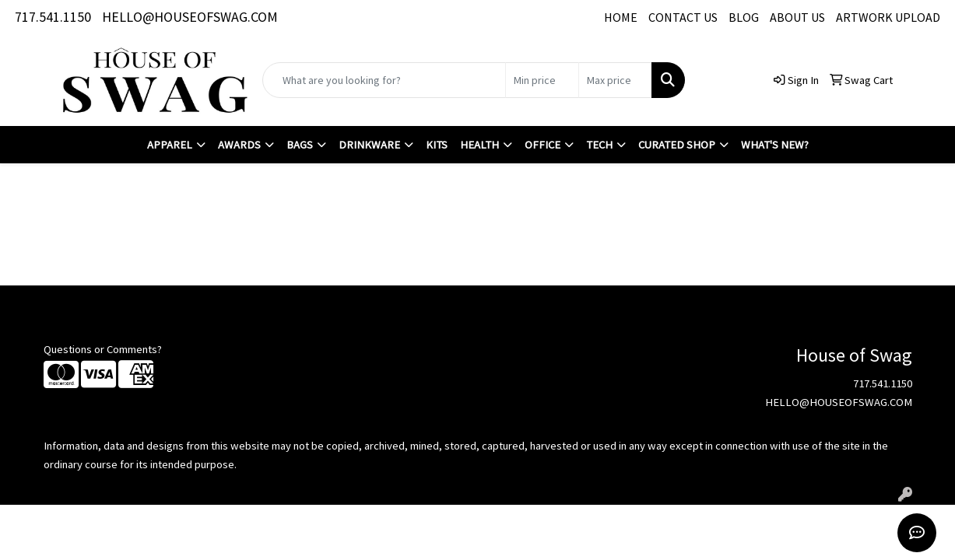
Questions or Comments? (103, 349)
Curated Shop (677, 145)
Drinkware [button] (369, 145)
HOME (621, 17)
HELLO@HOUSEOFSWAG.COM (190, 17)
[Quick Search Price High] (615, 80)
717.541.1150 (53, 17)
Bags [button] (300, 145)
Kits (437, 145)
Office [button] (542, 145)
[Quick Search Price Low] (542, 80)
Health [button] (479, 145)
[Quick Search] (384, 80)
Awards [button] (239, 145)
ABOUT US (797, 17)
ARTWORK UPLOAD (888, 17)
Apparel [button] (170, 145)
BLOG (744, 17)
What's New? (775, 145)
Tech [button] (599, 145)
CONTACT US (683, 17)
